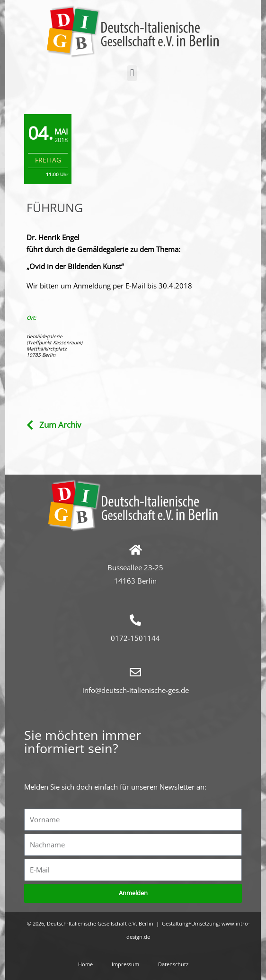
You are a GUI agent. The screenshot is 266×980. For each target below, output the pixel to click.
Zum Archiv (60, 425)
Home (85, 964)
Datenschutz (173, 964)
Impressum (125, 964)
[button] (132, 73)
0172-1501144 (135, 638)
